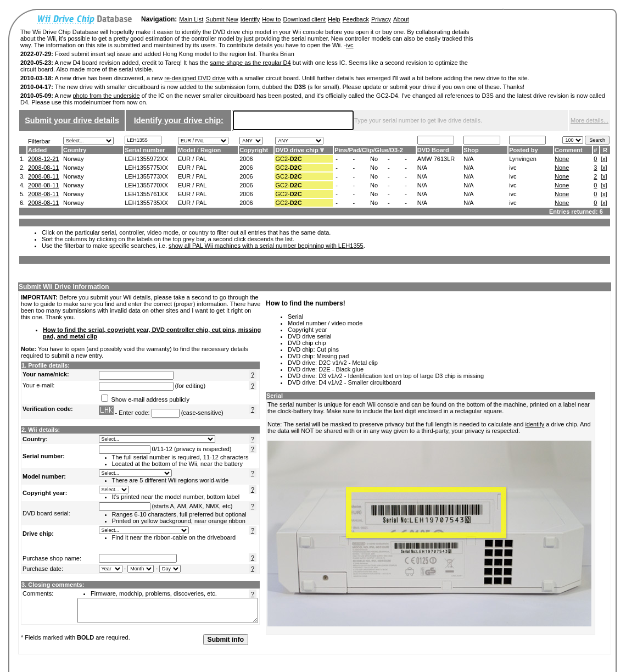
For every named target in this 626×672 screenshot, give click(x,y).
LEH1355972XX (146, 159)
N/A (468, 159)
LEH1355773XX (146, 176)
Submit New (222, 19)
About (401, 19)
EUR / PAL (192, 159)
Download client (304, 19)
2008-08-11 (43, 168)
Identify (250, 19)
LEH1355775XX (146, 168)
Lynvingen (523, 159)
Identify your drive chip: (179, 120)
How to (271, 19)
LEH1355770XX (146, 185)
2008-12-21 (43, 159)
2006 (246, 159)
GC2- (288, 159)
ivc (350, 45)
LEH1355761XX (146, 194)
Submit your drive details (72, 120)
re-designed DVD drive (195, 78)
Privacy (381, 19)
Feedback (356, 19)
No (374, 159)
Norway (73, 159)
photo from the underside (106, 96)
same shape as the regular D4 (250, 63)
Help (334, 19)
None (562, 159)
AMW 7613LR (436, 159)
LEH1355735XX (146, 203)
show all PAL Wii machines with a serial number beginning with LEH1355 (266, 246)
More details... (589, 120)
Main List (191, 19)
